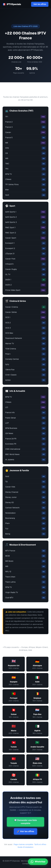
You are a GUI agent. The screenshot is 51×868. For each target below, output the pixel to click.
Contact (25, 864)
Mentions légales (28, 861)
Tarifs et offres (40, 844)
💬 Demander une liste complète (25, 822)
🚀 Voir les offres (25, 831)
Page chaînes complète (23, 844)
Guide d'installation (25, 847)
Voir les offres (40, 4)
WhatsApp (38, 862)
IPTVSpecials (12, 4)
